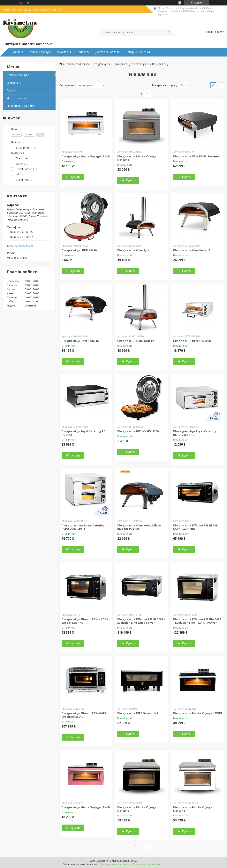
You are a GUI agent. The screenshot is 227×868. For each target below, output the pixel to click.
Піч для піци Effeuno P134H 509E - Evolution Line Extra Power (141, 621)
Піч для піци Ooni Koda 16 (80, 341)
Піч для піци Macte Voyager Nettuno (137, 158)
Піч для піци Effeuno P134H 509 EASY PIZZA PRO (195, 527)
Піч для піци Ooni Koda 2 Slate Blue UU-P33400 (139, 527)
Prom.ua (133, 861)
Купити (75, 177)
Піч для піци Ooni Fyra (133, 250)
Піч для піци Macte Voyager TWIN (86, 156)
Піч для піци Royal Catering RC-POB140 (84, 433)
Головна (17, 52)
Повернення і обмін (138, 52)
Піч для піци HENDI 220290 (192, 341)
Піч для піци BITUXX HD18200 (138, 431)
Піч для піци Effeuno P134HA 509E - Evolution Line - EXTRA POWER (197, 621)
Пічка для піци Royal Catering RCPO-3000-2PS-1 (83, 527)
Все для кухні (101, 64)
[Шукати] (168, 32)
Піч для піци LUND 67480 (79, 250)
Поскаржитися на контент (116, 864)
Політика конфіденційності (149, 864)
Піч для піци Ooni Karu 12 (136, 341)
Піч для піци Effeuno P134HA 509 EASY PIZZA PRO (85, 621)
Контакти (83, 52)
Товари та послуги (77, 64)
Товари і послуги (40, 52)
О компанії (64, 52)
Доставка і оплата (19, 98)
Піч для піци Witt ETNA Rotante (196, 156)
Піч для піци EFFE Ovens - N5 (138, 713)
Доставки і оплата (107, 52)
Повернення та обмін (21, 106)
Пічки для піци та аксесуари (131, 64)
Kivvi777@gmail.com (20, 246)
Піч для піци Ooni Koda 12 (192, 250)
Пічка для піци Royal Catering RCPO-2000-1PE (195, 433)
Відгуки (12, 90)
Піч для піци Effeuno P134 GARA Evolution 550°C (84, 715)
